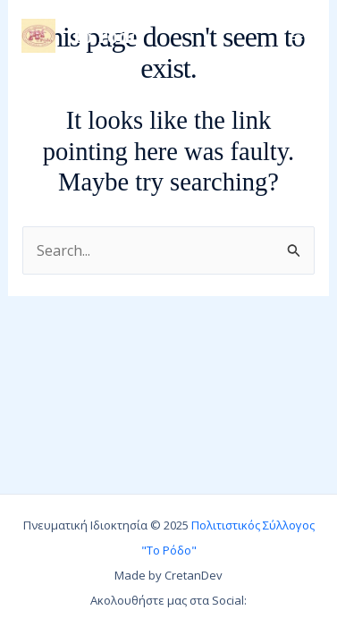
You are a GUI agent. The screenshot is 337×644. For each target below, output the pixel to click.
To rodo (105, 36)
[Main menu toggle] (297, 36)
